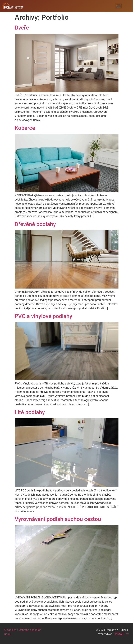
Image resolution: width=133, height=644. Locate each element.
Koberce (25, 128)
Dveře (22, 28)
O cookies (10, 630)
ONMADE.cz (121, 634)
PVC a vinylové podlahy (43, 316)
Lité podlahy (30, 412)
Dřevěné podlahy (35, 224)
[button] (118, 6)
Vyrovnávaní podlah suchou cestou (58, 519)
